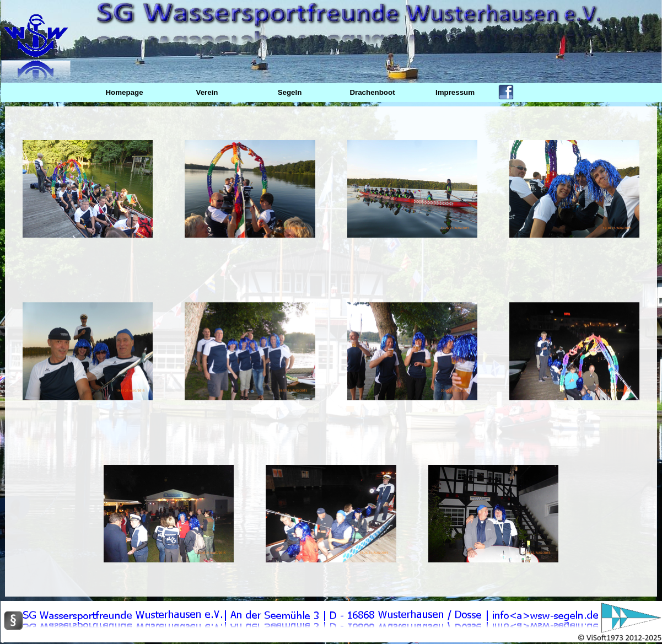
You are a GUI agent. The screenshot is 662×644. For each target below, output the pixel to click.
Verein (207, 92)
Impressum (455, 92)
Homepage (124, 92)
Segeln (290, 92)
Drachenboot (372, 92)
